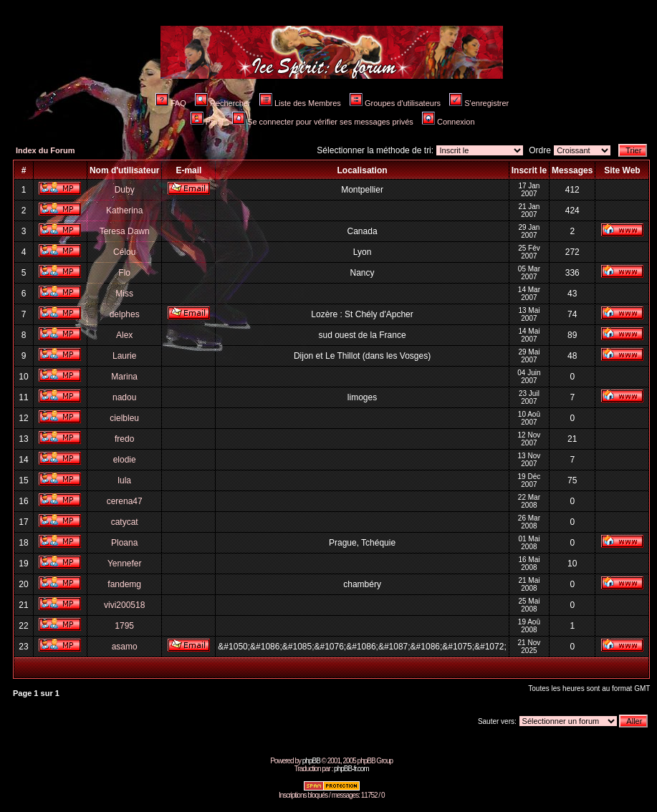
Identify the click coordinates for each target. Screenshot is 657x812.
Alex (124, 335)
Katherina (124, 211)
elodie (125, 460)
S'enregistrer (479, 103)
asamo (125, 647)
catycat (125, 522)
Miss (124, 294)
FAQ (171, 103)
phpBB (311, 761)
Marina (124, 377)
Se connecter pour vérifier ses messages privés (323, 122)
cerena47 (125, 501)
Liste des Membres (300, 103)
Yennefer (125, 564)
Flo (124, 273)
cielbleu (124, 418)
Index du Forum (45, 150)
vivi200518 (124, 605)
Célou (124, 252)
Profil (207, 122)
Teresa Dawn (125, 231)
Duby (125, 190)
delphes (125, 314)
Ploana (124, 543)
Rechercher (223, 103)
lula (124, 480)
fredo (124, 439)
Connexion (449, 122)
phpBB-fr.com (351, 769)
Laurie (124, 356)
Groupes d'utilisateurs (395, 103)
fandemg (124, 584)
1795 (124, 626)
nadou (124, 397)
